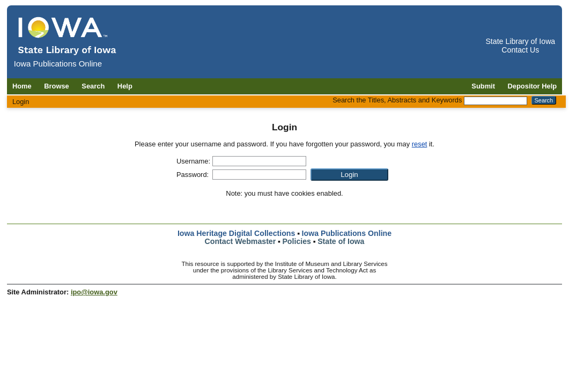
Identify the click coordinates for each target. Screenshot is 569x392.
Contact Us (520, 50)
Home (22, 86)
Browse (57, 86)
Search (93, 86)
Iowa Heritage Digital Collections (236, 233)
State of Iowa (341, 241)
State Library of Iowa (520, 41)
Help (125, 86)
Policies (297, 241)
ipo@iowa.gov (94, 292)
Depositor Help (533, 86)
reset (420, 144)
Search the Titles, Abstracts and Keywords (397, 100)
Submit (483, 86)
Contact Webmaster (241, 241)
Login (21, 102)
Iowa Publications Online (347, 233)
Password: (193, 175)
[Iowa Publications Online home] (68, 36)
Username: (193, 161)
